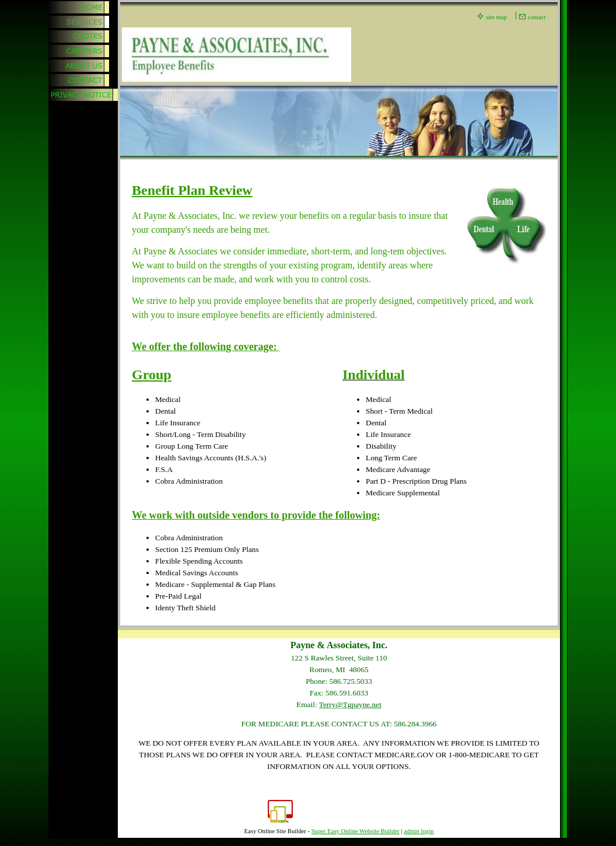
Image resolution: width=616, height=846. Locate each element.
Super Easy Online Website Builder (356, 831)
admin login (419, 831)
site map (496, 17)
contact (537, 17)
